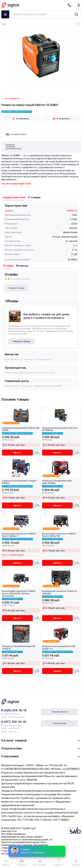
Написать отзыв (16, 288)
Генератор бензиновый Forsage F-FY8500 (20, 482)
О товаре (34, 197)
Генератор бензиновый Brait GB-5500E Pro (59, 648)
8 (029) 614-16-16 (14, 710)
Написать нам (59, 723)
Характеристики (14, 197)
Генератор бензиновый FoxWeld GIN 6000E (21, 429)
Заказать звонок (60, 712)
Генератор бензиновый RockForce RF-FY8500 (60, 429)
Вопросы (22, 266)
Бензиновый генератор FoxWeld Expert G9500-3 (19, 535)
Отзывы (8, 266)
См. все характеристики (16, 184)
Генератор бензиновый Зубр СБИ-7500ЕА (57, 482)
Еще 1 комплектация (13, 555)
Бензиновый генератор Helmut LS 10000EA (60, 592)
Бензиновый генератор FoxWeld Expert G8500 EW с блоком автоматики (19, 594)
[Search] (76, 14)
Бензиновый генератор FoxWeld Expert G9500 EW (59, 535)
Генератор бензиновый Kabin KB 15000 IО (19, 648)
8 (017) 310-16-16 (14, 722)
